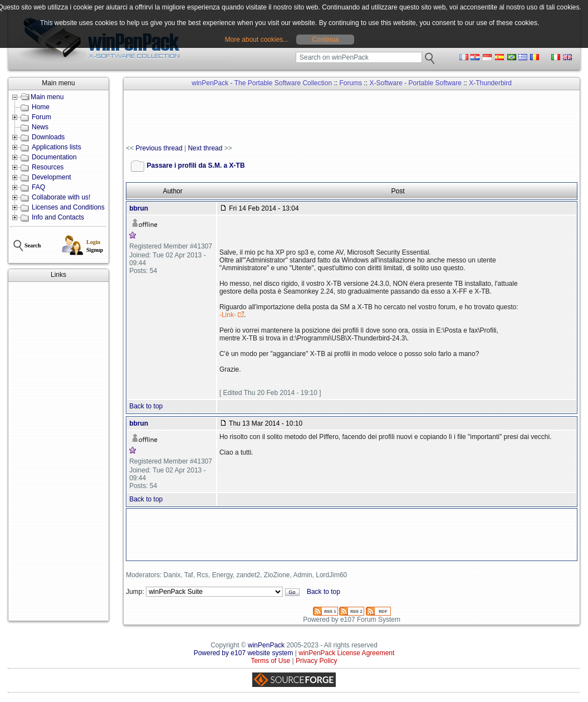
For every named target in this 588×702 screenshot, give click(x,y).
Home (41, 107)
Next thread (205, 148)
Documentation (54, 157)
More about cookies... (257, 40)
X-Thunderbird (490, 83)
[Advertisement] (58, 451)
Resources (48, 167)
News (40, 127)
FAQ (38, 187)
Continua (325, 40)
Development (52, 177)
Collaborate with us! (61, 197)
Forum (41, 117)
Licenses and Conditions (68, 207)
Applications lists (57, 147)
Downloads (48, 137)
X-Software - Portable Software (415, 83)
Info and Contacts (58, 217)
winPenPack (266, 645)
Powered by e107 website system (244, 653)
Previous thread (159, 148)
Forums (351, 83)
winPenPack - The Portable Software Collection (262, 83)
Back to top (146, 406)
